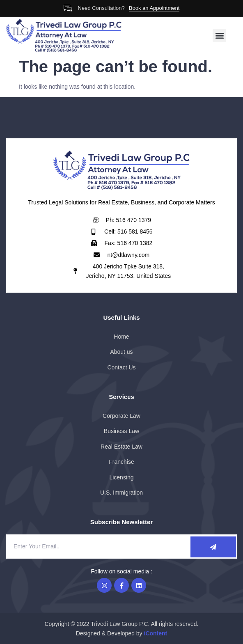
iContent (156, 633)
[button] (219, 36)
